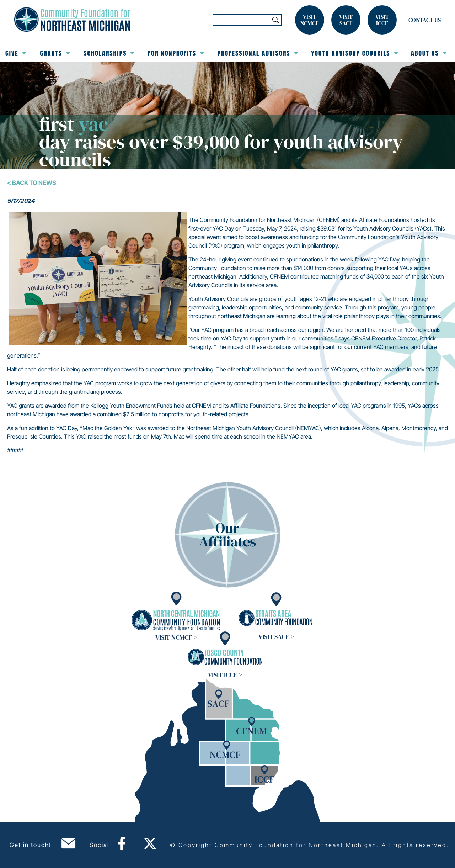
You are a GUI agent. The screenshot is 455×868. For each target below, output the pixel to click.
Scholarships (109, 53)
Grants (55, 53)
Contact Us (425, 20)
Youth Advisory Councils (355, 53)
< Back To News (32, 183)
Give (16, 53)
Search (275, 20)
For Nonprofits (176, 53)
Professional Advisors (258, 53)
